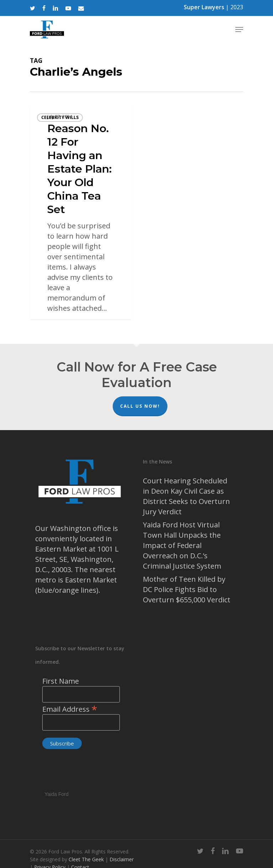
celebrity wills (60, 117)
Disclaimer (122, 859)
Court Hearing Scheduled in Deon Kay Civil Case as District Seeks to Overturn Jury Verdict (186, 496)
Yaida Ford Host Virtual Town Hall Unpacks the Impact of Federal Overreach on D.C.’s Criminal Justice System (182, 545)
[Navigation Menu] (239, 29)
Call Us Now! (140, 406)
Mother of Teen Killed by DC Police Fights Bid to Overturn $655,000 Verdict (187, 589)
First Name (61, 681)
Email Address (70, 709)
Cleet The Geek (86, 859)
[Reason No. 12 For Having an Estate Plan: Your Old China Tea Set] (81, 213)
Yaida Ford (56, 793)
